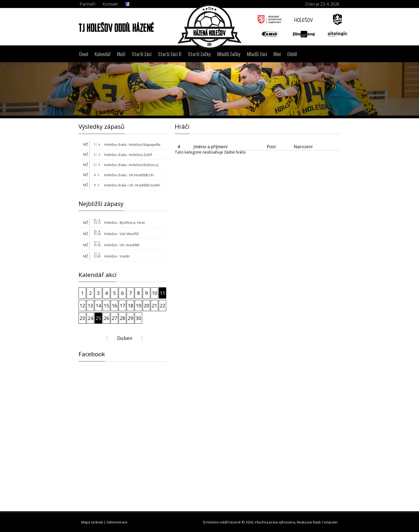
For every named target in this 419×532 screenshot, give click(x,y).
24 (90, 318)
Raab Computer (325, 522)
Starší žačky (199, 54)
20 (146, 306)
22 (162, 306)
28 (122, 318)
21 (154, 306)
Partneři (87, 4)
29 (130, 318)
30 (138, 318)
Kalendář (103, 54)
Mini (277, 54)
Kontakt (110, 4)
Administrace (117, 522)
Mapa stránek (92, 522)
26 (106, 318)
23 (82, 318)
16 (114, 306)
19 (138, 306)
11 (162, 293)
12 (82, 306)
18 (130, 306)
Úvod (84, 54)
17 (122, 306)
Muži (121, 54)
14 (98, 306)
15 (106, 306)
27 (114, 318)
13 (90, 306)
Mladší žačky (229, 54)
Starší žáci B (170, 54)
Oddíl (292, 54)
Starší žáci (142, 54)
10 (154, 293)
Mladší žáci (257, 54)
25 (98, 318)
